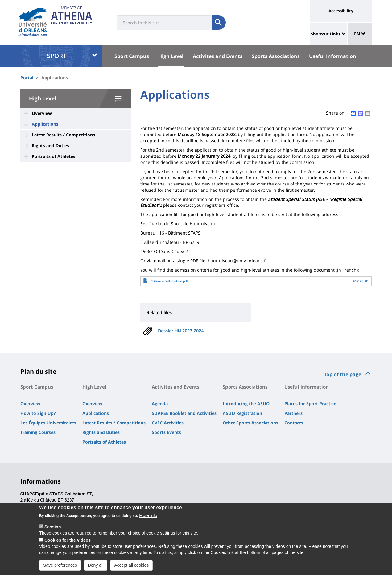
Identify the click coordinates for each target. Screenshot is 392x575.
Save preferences (60, 569)
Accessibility (341, 11)
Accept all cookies (131, 569)
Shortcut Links (326, 34)
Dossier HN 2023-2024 (181, 331)
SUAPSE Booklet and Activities (184, 413)
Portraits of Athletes (54, 156)
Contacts (294, 423)
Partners (293, 413)
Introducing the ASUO (246, 404)
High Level (171, 56)
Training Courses (38, 432)
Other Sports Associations (250, 423)
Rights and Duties (50, 146)
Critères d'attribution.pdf (169, 281)
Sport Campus (132, 56)
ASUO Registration (242, 413)
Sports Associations (276, 56)
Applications (45, 124)
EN (360, 34)
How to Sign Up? (38, 413)
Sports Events (166, 432)
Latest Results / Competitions (63, 135)
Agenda (160, 404)
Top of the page (342, 374)
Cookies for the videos (68, 544)
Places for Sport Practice (310, 404)
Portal (27, 78)
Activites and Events (218, 56)
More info (148, 519)
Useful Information (333, 56)
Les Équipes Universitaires (48, 423)
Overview (42, 113)
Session (53, 530)
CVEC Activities (168, 423)
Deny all (96, 569)
